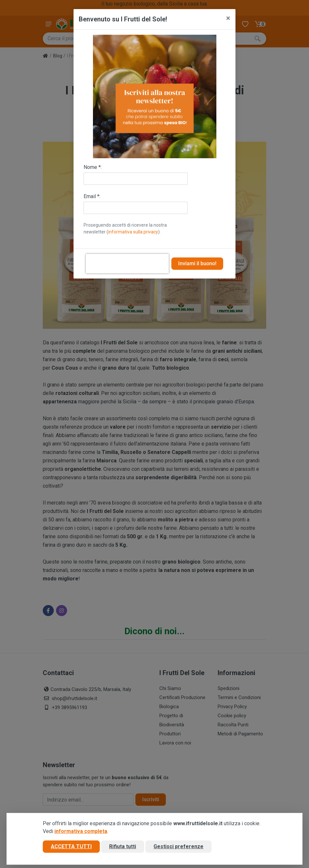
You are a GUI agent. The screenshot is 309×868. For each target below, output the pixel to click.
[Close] (228, 18)
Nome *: (93, 167)
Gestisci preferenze (178, 846)
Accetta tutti (71, 846)
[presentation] (127, 264)
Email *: (92, 196)
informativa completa (81, 831)
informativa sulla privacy (133, 232)
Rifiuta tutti (123, 846)
